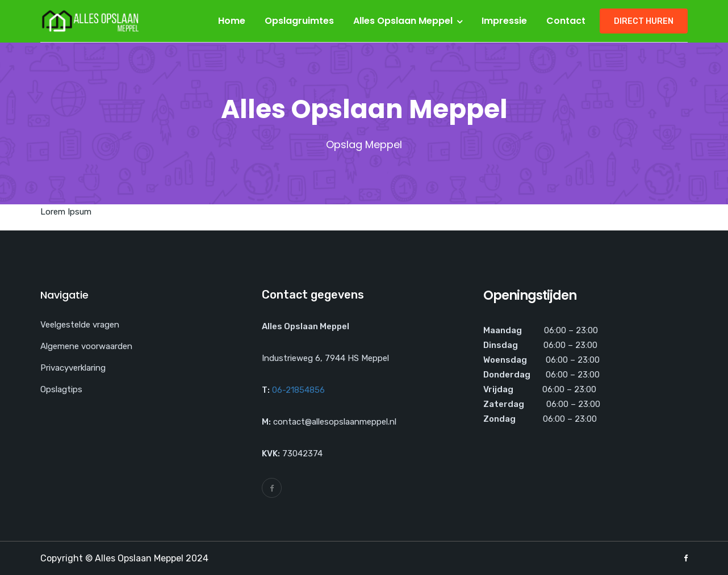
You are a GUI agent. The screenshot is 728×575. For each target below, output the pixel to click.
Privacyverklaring (73, 368)
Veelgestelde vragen (80, 325)
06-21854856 (298, 390)
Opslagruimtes (299, 21)
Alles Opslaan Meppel (403, 21)
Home (232, 21)
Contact (566, 21)
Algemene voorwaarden (86, 346)
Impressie (504, 21)
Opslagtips (61, 389)
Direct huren (644, 21)
